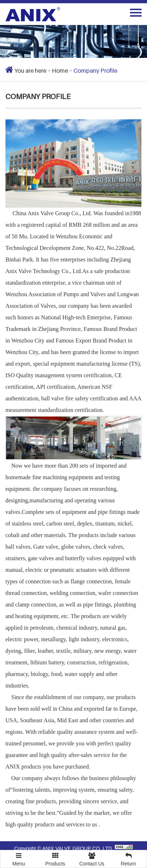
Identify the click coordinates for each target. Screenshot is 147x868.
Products (55, 858)
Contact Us (92, 858)
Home (60, 71)
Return (128, 858)
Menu (19, 856)
